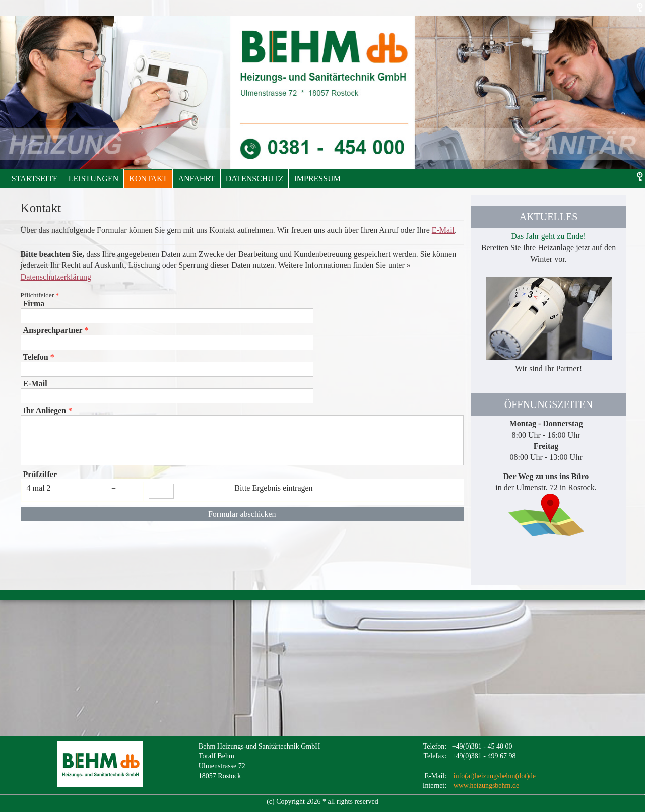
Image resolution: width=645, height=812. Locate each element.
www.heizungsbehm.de (487, 786)
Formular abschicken (242, 514)
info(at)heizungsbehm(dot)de (495, 776)
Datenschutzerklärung (56, 277)
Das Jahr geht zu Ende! (548, 236)
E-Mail (443, 230)
